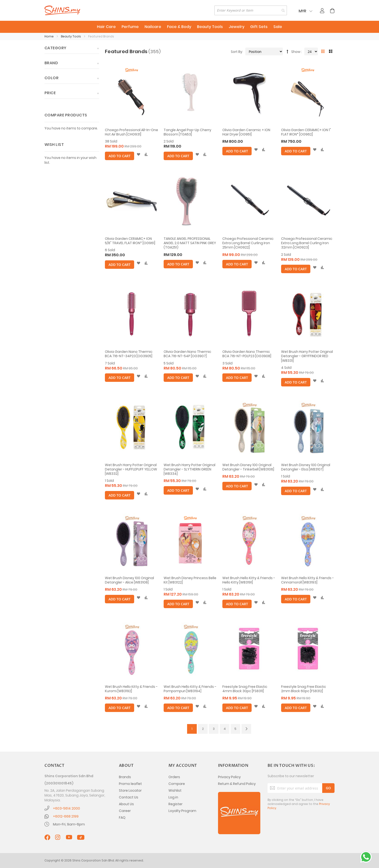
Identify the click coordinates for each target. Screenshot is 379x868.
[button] (138, 155)
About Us (126, 804)
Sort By (237, 52)
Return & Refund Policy (237, 784)
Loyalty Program (182, 811)
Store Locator (130, 790)
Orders (174, 777)
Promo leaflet (130, 784)
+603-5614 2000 (66, 808)
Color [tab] (51, 78)
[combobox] (251, 10)
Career (125, 811)
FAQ (122, 818)
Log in (173, 797)
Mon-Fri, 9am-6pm (69, 824)
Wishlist (175, 790)
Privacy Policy (229, 777)
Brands (125, 777)
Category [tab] (55, 48)
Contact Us (129, 797)
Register (175, 804)
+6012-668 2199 (66, 816)
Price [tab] (50, 93)
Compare (177, 784)
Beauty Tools (71, 36)
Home (49, 36)
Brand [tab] (51, 63)
